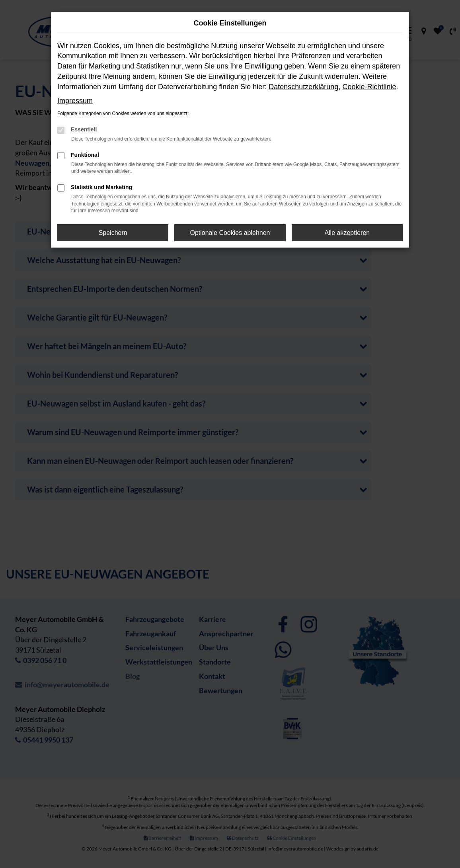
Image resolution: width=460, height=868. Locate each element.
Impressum (75, 101)
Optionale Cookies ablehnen (230, 233)
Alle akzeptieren (347, 233)
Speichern (113, 233)
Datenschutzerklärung (303, 87)
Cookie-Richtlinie (369, 87)
